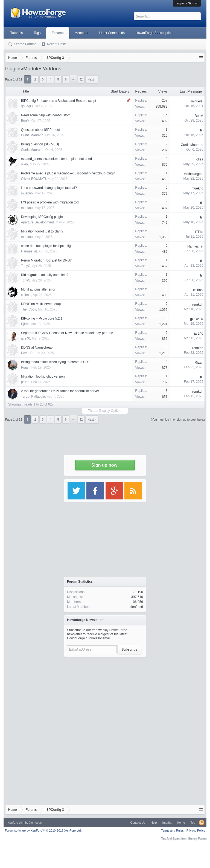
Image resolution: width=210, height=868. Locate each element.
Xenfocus (36, 823)
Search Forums (25, 44)
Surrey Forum (197, 838)
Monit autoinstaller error (38, 289)
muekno (27, 193)
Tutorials (17, 33)
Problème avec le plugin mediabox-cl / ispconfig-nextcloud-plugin (68, 173)
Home (181, 823)
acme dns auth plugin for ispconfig (46, 246)
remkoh (198, 304)
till (202, 203)
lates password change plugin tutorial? (49, 188)
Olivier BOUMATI (33, 179)
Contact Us (138, 823)
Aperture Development (37, 222)
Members (81, 33)
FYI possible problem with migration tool (50, 202)
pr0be (25, 382)
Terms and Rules (172, 830)
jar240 (26, 338)
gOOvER (197, 319)
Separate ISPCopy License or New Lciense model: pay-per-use (67, 333)
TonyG (26, 266)
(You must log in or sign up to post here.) (178, 419)
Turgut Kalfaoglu (33, 396)
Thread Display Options (105, 411)
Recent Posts (57, 44)
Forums (58, 33)
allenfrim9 (136, 607)
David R (27, 353)
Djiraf (25, 324)
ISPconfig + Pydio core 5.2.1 (42, 318)
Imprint (167, 823)
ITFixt (199, 232)
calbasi (26, 295)
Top (193, 823)
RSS (202, 823)
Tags (37, 33)
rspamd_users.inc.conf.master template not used (56, 159)
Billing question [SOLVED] (40, 144)
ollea (24, 164)
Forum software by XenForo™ (43, 830)
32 (81, 419)
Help (154, 823)
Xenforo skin (16, 823)
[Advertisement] (105, 694)
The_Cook (29, 309)
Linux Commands (112, 33)
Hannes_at (29, 251)
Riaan (25, 367)
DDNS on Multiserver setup (41, 304)
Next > (92, 419)
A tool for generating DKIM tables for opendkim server (60, 391)
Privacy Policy (196, 830)
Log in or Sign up (187, 3)
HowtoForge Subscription (154, 33)
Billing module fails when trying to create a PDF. (56, 362)
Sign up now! (105, 465)
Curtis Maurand (32, 135)
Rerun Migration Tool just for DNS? (46, 260)
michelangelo (194, 174)
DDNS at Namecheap (37, 347)
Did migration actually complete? (45, 275)
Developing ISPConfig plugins (43, 217)
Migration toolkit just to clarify (42, 231)
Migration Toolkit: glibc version (43, 376)
